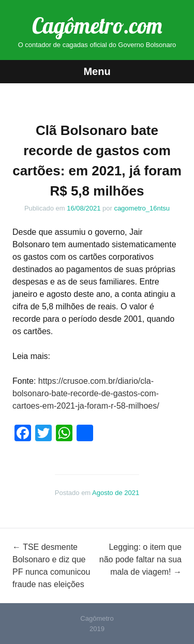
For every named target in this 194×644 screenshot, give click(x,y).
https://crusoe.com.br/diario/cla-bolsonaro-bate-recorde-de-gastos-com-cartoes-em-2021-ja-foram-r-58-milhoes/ (86, 393)
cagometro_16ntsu (142, 208)
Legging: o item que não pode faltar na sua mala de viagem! (140, 559)
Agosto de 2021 (116, 493)
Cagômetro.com (97, 26)
